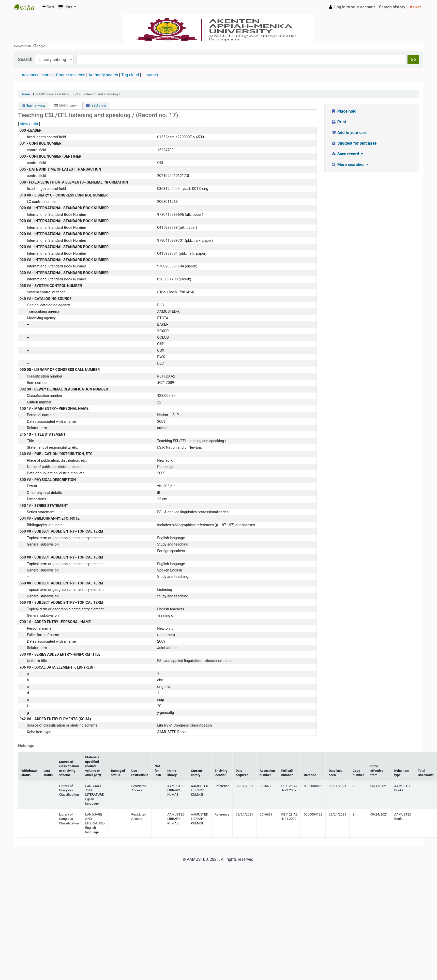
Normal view (33, 105)
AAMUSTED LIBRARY (27, 7)
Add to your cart (349, 133)
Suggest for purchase (354, 143)
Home (25, 94)
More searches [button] (348, 165)
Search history (392, 7)
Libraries (150, 75)
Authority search (103, 75)
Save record (345, 154)
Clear (415, 7)
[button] (48, 7)
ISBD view (96, 105)
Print (338, 122)
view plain (29, 124)
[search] (218, 46)
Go (413, 59)
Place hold (344, 111)
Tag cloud (130, 75)
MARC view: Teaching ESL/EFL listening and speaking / (78, 94)
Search (25, 59)
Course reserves (71, 75)
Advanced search (37, 75)
